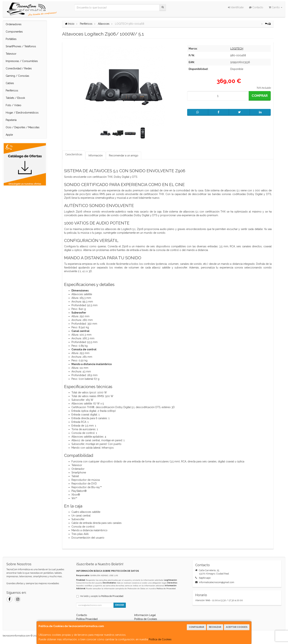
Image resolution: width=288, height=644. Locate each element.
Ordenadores (14, 24)
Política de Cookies (160, 639)
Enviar (120, 605)
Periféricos (12, 91)
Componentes (14, 32)
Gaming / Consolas (17, 76)
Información (96, 155)
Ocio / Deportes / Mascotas (23, 127)
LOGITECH (237, 49)
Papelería (11, 120)
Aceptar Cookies (237, 627)
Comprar (260, 96)
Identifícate (236, 7)
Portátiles (11, 39)
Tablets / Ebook (15, 98)
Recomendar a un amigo (124, 155)
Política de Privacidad (166, 589)
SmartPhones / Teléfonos (21, 46)
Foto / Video (13, 105)
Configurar (196, 627)
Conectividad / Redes (19, 68)
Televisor (11, 54)
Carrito (276, 7)
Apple (9, 135)
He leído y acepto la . (102, 596)
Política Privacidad (87, 619)
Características (74, 154)
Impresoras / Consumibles (22, 61)
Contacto (256, 7)
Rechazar (215, 627)
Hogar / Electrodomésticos (22, 113)
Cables (10, 83)
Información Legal (145, 615)
